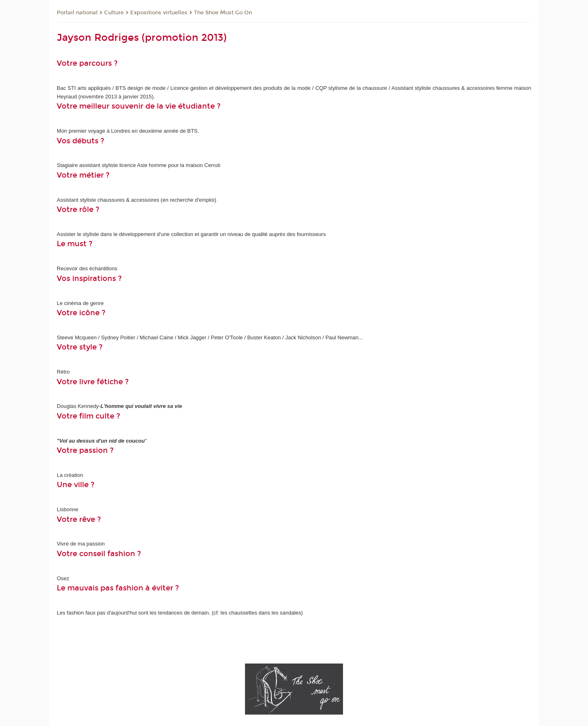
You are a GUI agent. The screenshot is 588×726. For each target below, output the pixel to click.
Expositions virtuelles (159, 13)
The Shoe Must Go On (223, 13)
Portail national (77, 13)
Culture (114, 13)
